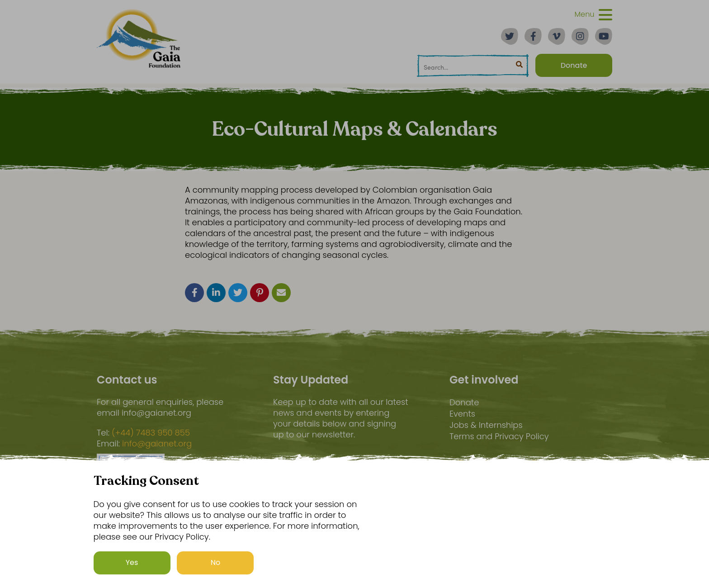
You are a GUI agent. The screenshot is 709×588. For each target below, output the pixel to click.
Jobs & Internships (486, 425)
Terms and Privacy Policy (499, 436)
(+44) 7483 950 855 (151, 433)
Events (462, 414)
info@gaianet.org (157, 444)
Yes (132, 562)
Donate (464, 402)
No (216, 562)
